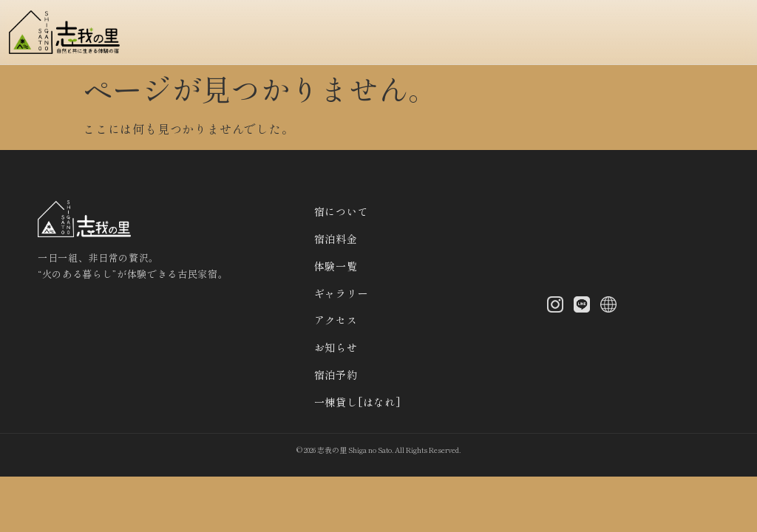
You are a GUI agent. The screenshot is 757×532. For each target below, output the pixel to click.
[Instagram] (555, 306)
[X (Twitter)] (608, 306)
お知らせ (336, 347)
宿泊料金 (336, 239)
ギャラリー (342, 293)
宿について (342, 211)
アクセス (336, 320)
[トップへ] (69, 32)
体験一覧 (336, 266)
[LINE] (582, 306)
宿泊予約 (336, 375)
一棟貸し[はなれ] (358, 402)
